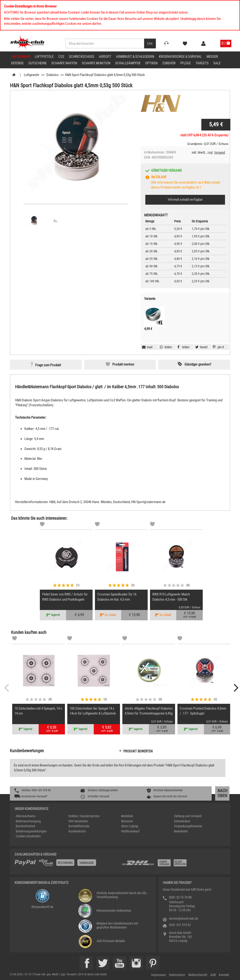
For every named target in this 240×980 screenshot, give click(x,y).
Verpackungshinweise (188, 826)
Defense (17, 63)
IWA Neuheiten (78, 821)
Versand (220, 152)
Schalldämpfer (128, 63)
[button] (218, 347)
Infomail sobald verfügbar (185, 200)
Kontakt (224, 975)
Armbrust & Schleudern (135, 57)
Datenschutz (177, 975)
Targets (202, 63)
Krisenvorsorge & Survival (180, 57)
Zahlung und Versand (188, 816)
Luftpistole (44, 57)
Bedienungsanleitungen (31, 831)
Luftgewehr (21, 57)
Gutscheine (37, 63)
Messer (212, 57)
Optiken (151, 63)
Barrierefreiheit (25, 826)
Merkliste (127, 816)
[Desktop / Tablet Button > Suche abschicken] (150, 44)
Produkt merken (123, 364)
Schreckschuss (82, 57)
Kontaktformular (79, 826)
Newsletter (181, 831)
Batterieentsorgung (28, 821)
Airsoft (105, 57)
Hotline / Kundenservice (84, 816)
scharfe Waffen (64, 63)
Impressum (159, 975)
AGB (213, 975)
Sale (217, 63)
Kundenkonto (77, 831)
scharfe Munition (96, 63)
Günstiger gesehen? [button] (198, 364)
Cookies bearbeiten (28, 836)
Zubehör (169, 63)
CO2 (61, 57)
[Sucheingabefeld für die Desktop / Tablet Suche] (105, 44)
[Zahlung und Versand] (173, 865)
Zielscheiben (182, 821)
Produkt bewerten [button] (138, 751)
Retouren (127, 821)
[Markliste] (42, 525)
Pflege (186, 63)
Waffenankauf (130, 831)
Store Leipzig (130, 826)
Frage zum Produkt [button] (48, 365)
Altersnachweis (26, 816)
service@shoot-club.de (184, 918)
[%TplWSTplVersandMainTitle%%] (67, 864)
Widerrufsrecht (198, 975)
